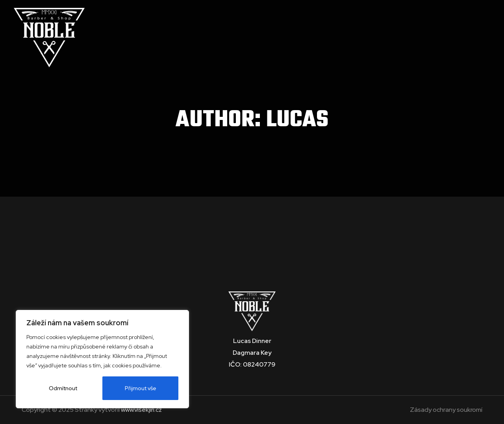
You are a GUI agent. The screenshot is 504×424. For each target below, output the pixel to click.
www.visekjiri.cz (141, 410)
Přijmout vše (141, 388)
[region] (102, 359)
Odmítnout (63, 388)
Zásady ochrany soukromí (446, 410)
